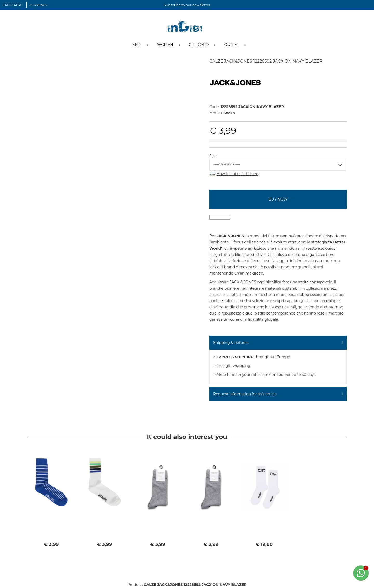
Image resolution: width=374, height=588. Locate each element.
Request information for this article (245, 394)
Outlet (232, 45)
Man (137, 45)
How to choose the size (238, 174)
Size (213, 156)
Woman (165, 45)
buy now (278, 199)
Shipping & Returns (231, 343)
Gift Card (199, 45)
